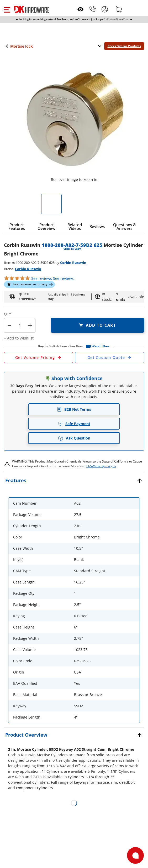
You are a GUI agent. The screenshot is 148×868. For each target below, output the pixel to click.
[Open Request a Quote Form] (38, 358)
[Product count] (20, 325)
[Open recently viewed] (80, 9)
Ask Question (74, 438)
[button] (7, 9)
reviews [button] (63, 278)
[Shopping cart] (119, 9)
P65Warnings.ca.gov (101, 466)
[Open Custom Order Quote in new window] (110, 358)
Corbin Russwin (73, 263)
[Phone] (93, 9)
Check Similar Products (124, 46)
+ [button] (30, 325)
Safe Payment (74, 424)
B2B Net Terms (74, 409)
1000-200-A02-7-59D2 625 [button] (72, 245)
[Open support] (135, 855)
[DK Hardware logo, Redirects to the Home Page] (32, 9)
